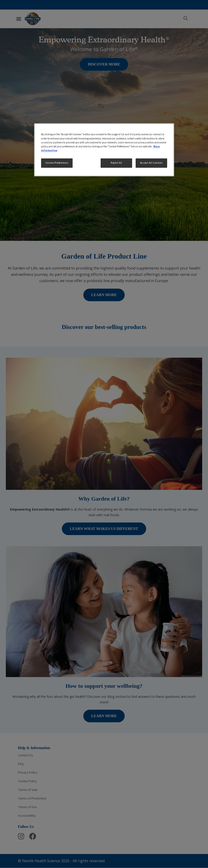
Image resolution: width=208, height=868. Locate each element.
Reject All (116, 163)
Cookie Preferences (57, 163)
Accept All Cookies (151, 163)
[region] (104, 150)
